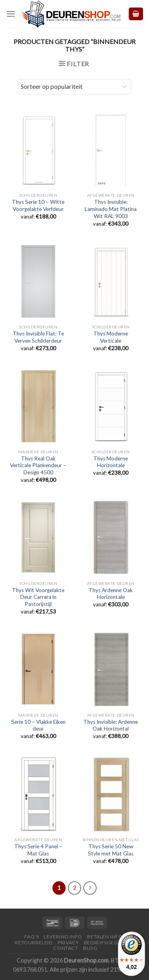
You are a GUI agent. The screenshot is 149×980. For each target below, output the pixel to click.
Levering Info (63, 937)
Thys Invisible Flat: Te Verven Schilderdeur (38, 337)
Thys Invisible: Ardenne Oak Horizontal (111, 725)
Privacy (68, 943)
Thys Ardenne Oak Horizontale (111, 594)
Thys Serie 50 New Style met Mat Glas (111, 850)
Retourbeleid (34, 943)
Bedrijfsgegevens (109, 943)
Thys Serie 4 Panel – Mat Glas (38, 850)
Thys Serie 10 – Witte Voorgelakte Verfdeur (38, 205)
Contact (66, 948)
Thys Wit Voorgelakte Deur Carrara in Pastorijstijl (38, 597)
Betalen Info (105, 937)
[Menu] (11, 14)
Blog (90, 948)
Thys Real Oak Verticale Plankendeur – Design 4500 (38, 465)
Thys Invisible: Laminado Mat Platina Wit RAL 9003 (111, 209)
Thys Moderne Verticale (111, 337)
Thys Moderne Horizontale (111, 462)
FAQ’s (31, 937)
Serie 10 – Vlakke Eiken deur (38, 725)
